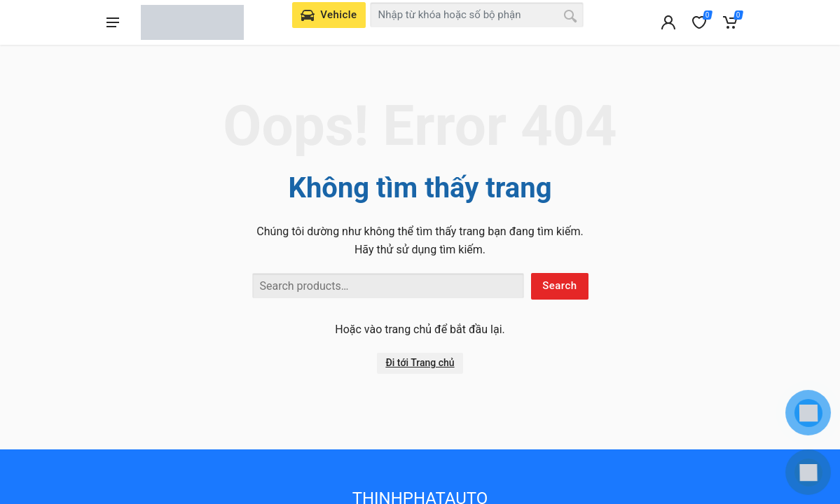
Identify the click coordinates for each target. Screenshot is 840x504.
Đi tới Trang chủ (420, 363)
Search (559, 286)
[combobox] (477, 15)
